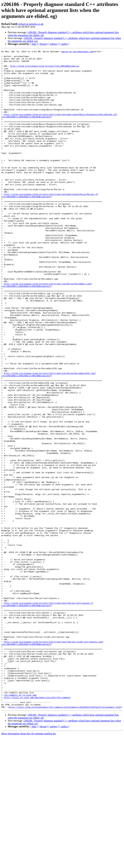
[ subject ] (54, 44)
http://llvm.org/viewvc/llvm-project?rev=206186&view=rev (45, 69)
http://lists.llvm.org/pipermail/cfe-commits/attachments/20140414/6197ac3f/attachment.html (65, 839)
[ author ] (64, 44)
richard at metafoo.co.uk (31, 24)
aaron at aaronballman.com (77, 52)
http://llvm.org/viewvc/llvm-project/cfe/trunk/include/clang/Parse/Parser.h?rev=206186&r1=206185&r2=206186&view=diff (50, 225)
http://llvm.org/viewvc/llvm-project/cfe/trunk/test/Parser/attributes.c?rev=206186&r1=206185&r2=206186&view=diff (47, 715)
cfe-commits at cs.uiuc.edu (20, 824)
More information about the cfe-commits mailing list (29, 865)
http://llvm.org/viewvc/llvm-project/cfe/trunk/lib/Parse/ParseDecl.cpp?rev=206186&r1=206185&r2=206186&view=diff (47, 332)
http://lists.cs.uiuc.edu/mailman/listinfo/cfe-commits (37, 827)
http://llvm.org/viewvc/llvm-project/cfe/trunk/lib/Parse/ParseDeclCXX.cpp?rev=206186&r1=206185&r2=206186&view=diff (49, 439)
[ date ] (34, 44)
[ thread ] (43, 44)
